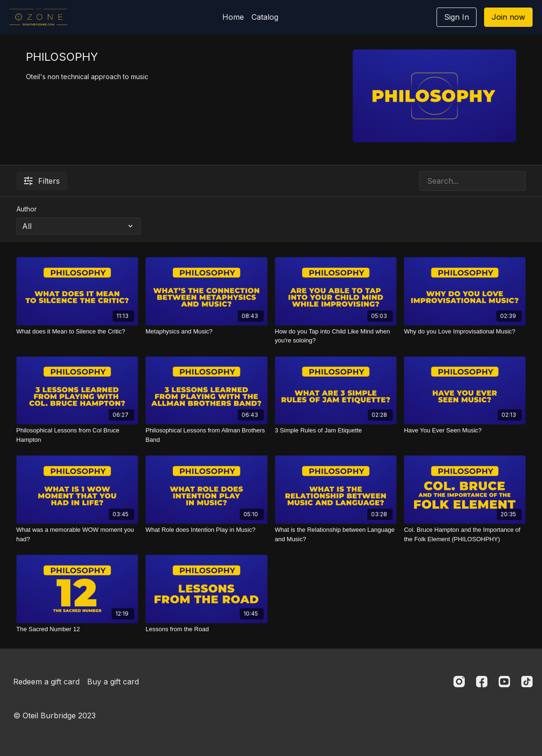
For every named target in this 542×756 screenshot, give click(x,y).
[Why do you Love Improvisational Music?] (465, 332)
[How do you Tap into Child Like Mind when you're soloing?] (336, 336)
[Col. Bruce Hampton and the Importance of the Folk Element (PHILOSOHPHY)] (465, 534)
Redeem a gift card (46, 682)
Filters (42, 181)
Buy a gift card (113, 682)
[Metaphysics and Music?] (206, 332)
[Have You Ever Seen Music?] (465, 431)
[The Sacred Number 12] (77, 629)
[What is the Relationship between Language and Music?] (336, 534)
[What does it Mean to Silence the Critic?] (77, 332)
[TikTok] (527, 682)
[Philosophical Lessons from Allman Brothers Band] (206, 435)
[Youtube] (504, 682)
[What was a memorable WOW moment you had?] (77, 534)
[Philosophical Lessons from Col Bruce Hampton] (77, 435)
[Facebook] (482, 682)
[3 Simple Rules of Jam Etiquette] (336, 431)
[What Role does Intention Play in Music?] (206, 530)
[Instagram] (459, 682)
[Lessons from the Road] (206, 629)
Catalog (265, 17)
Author (27, 209)
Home (233, 17)
